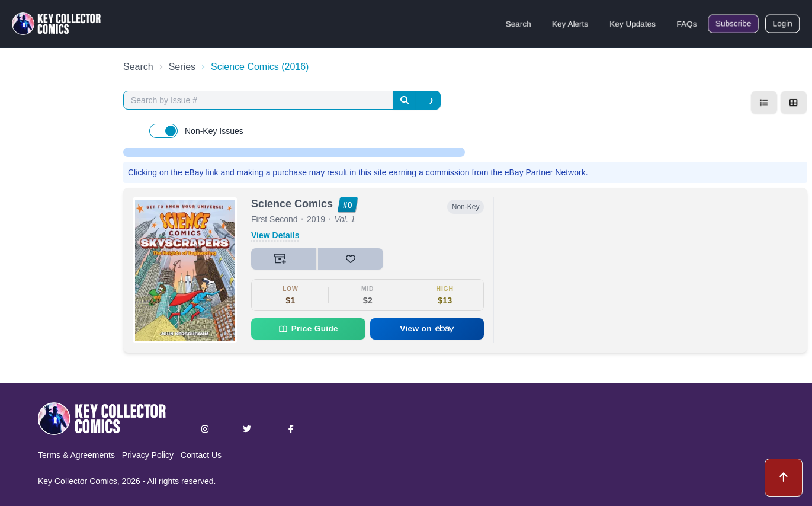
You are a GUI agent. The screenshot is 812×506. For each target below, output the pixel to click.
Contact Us (201, 455)
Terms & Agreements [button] (76, 455)
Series (182, 67)
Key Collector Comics (78, 481)
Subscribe (733, 24)
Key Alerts (570, 24)
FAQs (687, 24)
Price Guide (308, 329)
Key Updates (633, 24)
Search (518, 24)
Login (782, 24)
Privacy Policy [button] (148, 455)
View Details (275, 235)
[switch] (163, 131)
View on (427, 329)
